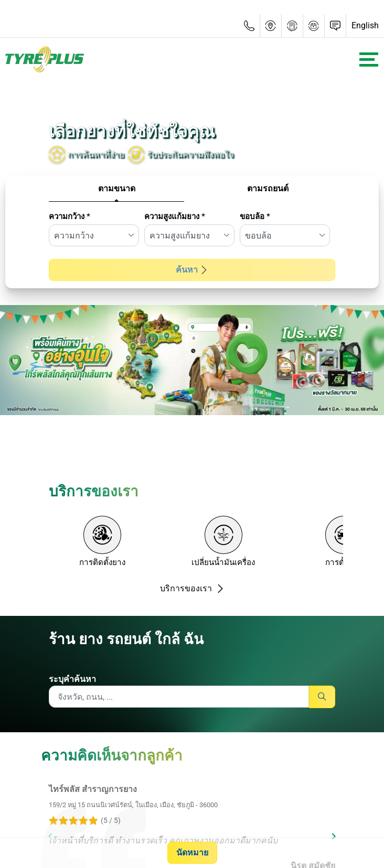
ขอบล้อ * (255, 216)
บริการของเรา (192, 588)
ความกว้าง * (70, 216)
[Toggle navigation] (369, 59)
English (365, 25)
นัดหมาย (192, 853)
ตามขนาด (117, 188)
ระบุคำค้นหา (72, 679)
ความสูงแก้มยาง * (175, 216)
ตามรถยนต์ (268, 188)
